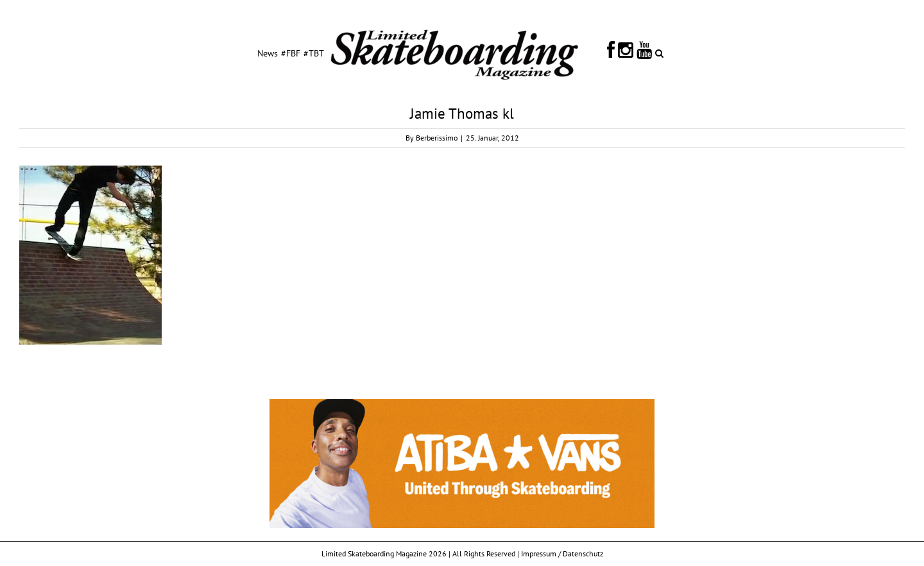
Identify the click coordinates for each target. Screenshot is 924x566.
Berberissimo (437, 138)
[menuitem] (268, 53)
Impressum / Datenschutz (562, 553)
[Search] (659, 53)
